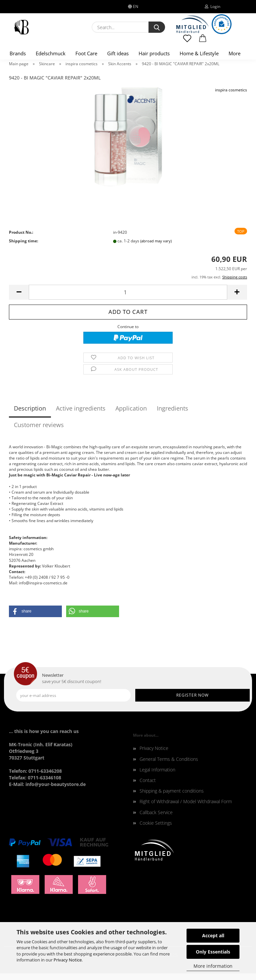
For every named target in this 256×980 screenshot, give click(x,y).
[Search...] (157, 27)
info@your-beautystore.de (56, 784)
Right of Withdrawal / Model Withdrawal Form (186, 801)
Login (213, 6)
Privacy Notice (68, 960)
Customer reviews (39, 425)
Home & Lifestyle (199, 53)
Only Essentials (213, 952)
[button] (203, 41)
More (235, 53)
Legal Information (157, 770)
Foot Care (86, 53)
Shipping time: (23, 241)
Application (131, 408)
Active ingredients (81, 408)
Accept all (213, 935)
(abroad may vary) (156, 241)
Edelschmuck (51, 53)
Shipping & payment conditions (172, 791)
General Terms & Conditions (169, 759)
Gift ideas (118, 53)
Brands (18, 53)
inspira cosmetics (231, 90)
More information (213, 966)
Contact (148, 780)
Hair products (154, 53)
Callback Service (156, 812)
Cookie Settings (156, 823)
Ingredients (172, 408)
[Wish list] (187, 41)
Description (30, 408)
